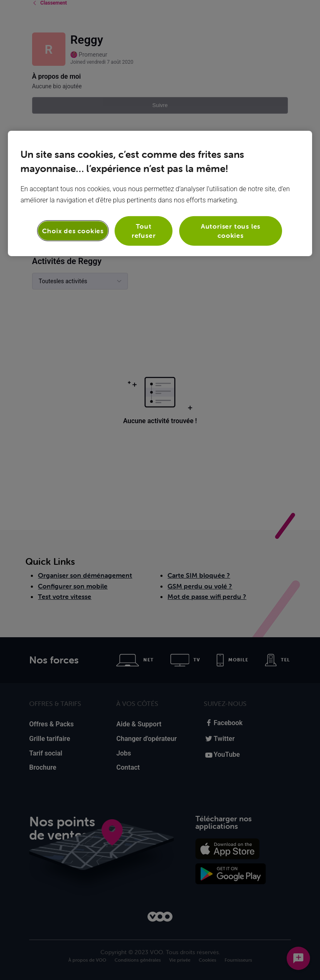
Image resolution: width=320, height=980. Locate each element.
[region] (160, 193)
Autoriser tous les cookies (231, 231)
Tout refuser (144, 231)
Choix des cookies (73, 231)
